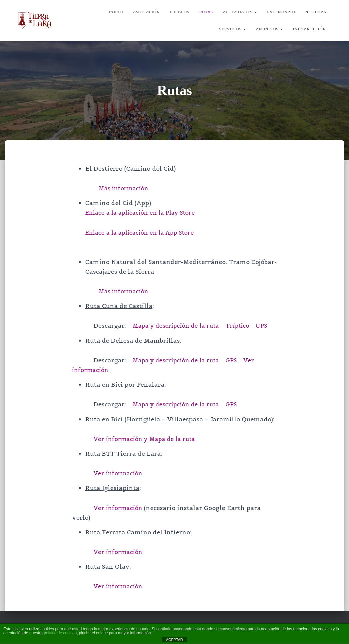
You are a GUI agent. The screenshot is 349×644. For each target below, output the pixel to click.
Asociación (146, 12)
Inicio (116, 12)
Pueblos (179, 12)
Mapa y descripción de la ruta (179, 325)
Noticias (316, 12)
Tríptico (244, 325)
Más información (125, 188)
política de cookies (60, 633)
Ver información (120, 473)
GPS (269, 325)
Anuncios (269, 29)
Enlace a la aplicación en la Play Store (144, 212)
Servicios (232, 29)
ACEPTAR (174, 640)
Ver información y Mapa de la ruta (148, 438)
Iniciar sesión (309, 29)
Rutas (206, 12)
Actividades (240, 12)
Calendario (281, 12)
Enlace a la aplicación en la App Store (144, 232)
